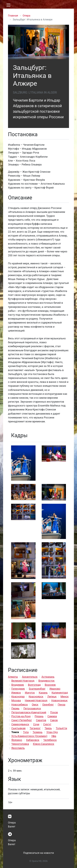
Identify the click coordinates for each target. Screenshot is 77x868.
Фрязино (17, 740)
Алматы (13, 677)
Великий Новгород (23, 681)
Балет (12, 826)
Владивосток (47, 681)
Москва (16, 700)
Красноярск (36, 696)
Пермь (15, 708)
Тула (26, 732)
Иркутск (30, 693)
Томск (15, 732)
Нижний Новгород (36, 700)
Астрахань (48, 677)
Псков (54, 712)
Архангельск (30, 677)
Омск (35, 705)
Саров (54, 720)
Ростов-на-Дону (21, 716)
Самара (52, 716)
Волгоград (34, 685)
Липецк (52, 696)
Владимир (18, 685)
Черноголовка (20, 744)
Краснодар (18, 696)
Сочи (36, 724)
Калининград (60, 693)
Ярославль (18, 748)
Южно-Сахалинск (44, 744)
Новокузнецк (59, 700)
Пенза (61, 705)
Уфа (54, 736)
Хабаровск (33, 740)
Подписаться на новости (38, 853)
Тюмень (38, 732)
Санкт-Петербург (22, 720)
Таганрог (35, 728)
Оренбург (48, 705)
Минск (65, 696)
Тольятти (61, 728)
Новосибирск (20, 705)
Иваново (55, 689)
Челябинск (50, 740)
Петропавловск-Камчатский (29, 712)
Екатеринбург (37, 689)
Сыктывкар (18, 728)
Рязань (39, 716)
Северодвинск (20, 724)
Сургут (47, 724)
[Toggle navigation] (8, 5)
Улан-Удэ (52, 732)
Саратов (41, 720)
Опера (26, 16)
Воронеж (50, 685)
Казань (43, 693)
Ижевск (16, 693)
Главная (13, 16)
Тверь (48, 728)
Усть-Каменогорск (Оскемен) (29, 736)
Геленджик (18, 689)
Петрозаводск (32, 708)
